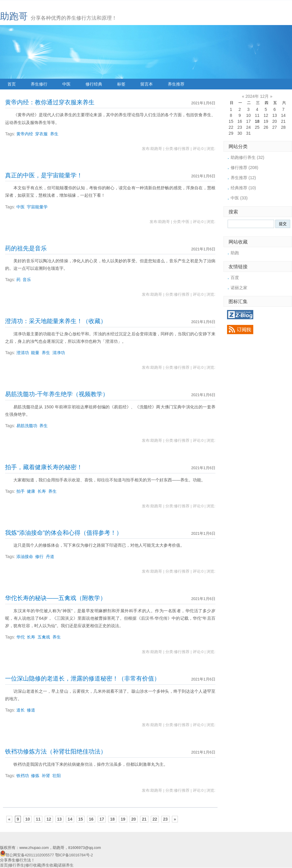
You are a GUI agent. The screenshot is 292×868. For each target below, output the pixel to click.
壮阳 (57, 776)
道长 (21, 710)
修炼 (35, 776)
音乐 (27, 280)
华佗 (21, 637)
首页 (12, 84)
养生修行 (39, 84)
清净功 (59, 353)
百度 (235, 278)
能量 (35, 353)
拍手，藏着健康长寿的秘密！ (44, 467)
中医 (66, 84)
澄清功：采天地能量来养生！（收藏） (56, 321)
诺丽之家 (239, 288)
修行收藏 (33, 865)
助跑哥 (14, 16)
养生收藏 (49, 865)
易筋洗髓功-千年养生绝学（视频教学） (57, 394)
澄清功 (23, 353)
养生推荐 (176, 84)
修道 (31, 710)
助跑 (235, 253)
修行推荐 (244, 168)
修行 (39, 557)
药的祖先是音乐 (26, 248)
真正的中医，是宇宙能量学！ (44, 175)
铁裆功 (23, 776)
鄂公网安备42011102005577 (30, 855)
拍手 (21, 491)
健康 (31, 491)
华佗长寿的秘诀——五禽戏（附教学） (56, 598)
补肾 (46, 776)
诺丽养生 (66, 865)
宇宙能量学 (37, 207)
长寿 (42, 491)
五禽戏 (44, 637)
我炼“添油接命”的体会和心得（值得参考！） (64, 533)
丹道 (50, 557)
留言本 (147, 84)
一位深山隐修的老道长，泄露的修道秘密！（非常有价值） (83, 678)
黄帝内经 (25, 134)
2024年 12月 (257, 96)
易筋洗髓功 (27, 426)
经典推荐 (243, 188)
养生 (54, 134)
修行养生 (16, 865)
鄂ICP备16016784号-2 (74, 855)
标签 (121, 84)
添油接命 (25, 557)
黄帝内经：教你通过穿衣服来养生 (50, 102)
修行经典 (94, 84)
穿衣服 (41, 134)
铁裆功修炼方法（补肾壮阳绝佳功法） (56, 751)
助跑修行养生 (247, 157)
